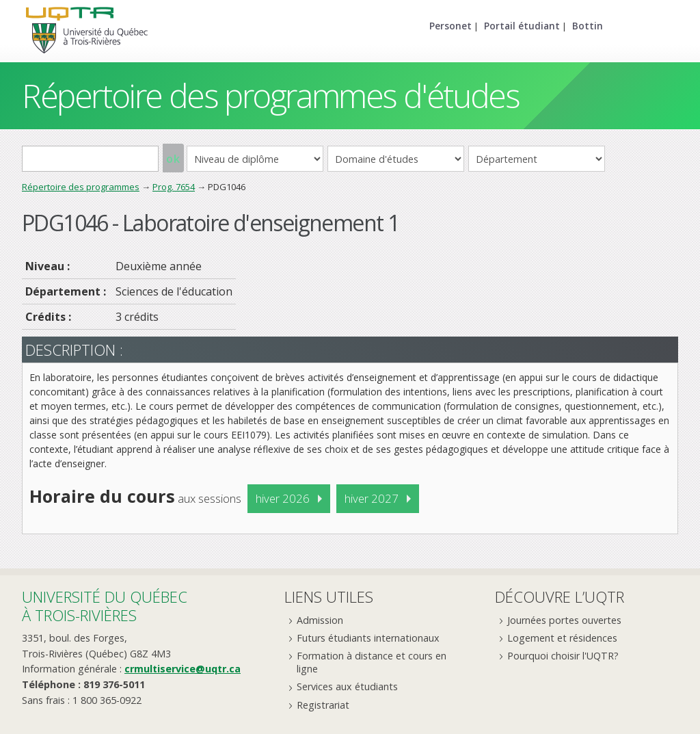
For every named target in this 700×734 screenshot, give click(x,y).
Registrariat (323, 705)
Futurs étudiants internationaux (368, 638)
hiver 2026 (283, 498)
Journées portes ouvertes (564, 620)
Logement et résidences (562, 638)
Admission (320, 620)
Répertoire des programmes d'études (270, 95)
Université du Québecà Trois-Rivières (105, 606)
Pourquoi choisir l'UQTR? (563, 656)
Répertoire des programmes (81, 187)
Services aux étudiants (347, 686)
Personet (450, 26)
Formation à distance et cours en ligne (372, 662)
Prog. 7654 (174, 187)
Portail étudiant (522, 26)
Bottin (588, 26)
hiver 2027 (372, 498)
